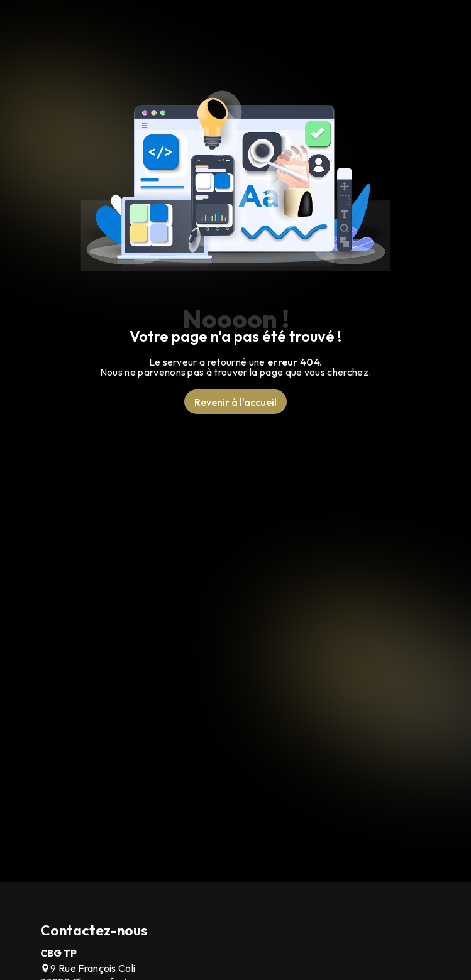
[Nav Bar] (431, 35)
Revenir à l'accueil (235, 402)
